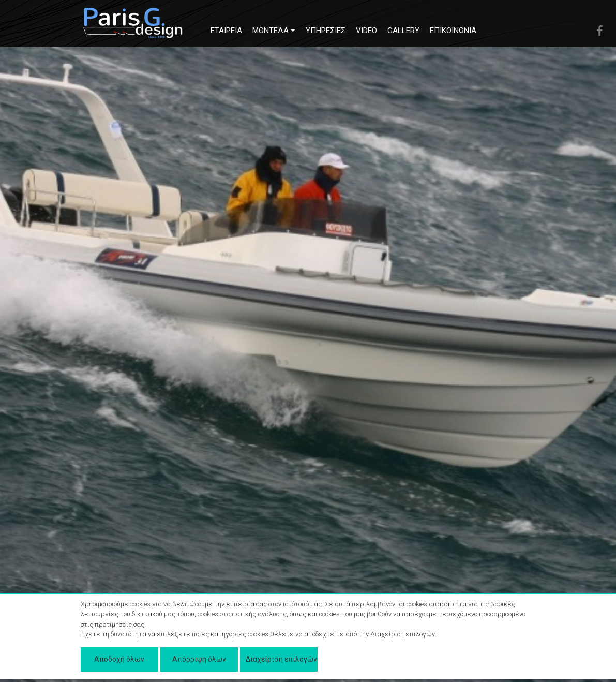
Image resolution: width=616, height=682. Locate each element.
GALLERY (403, 31)
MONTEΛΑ (274, 31)
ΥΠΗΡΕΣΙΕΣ (326, 31)
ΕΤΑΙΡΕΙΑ (226, 31)
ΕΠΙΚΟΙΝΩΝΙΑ (453, 31)
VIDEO (366, 31)
